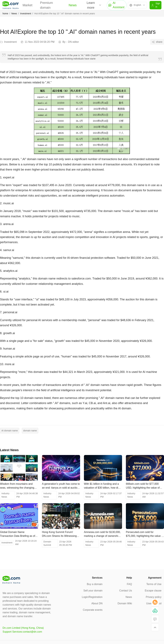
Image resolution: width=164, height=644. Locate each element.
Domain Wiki (125, 603)
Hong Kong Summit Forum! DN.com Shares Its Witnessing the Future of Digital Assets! (59, 534)
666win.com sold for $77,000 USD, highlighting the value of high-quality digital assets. (143, 486)
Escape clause (153, 591)
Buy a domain (95, 584)
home (5, 14)
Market (27, 5)
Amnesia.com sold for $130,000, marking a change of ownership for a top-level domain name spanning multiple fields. (102, 534)
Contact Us (126, 591)
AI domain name (10, 431)
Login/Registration (92, 597)
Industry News (5, 495)
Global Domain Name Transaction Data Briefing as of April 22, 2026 (18, 534)
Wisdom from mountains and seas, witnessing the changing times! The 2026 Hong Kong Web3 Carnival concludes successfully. (17, 486)
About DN (97, 603)
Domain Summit (47, 543)
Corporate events (93, 610)
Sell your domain (93, 591)
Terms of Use (154, 584)
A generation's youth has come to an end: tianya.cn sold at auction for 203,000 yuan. (61, 486)
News (73, 5)
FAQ (129, 584)
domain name (30, 431)
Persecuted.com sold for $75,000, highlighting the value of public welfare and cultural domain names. (145, 534)
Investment (26, 14)
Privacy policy (154, 597)
